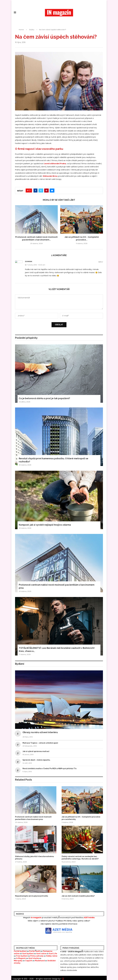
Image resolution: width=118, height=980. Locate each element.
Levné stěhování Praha (55, 164)
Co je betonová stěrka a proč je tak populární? (44, 398)
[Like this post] (30, 191)
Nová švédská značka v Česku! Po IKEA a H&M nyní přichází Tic (50, 769)
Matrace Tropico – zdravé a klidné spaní (40, 743)
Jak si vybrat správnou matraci (36, 751)
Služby (32, 30)
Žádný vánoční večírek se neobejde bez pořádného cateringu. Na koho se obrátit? (80, 858)
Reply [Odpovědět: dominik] (101, 262)
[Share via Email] (52, 191)
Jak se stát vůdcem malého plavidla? (78, 896)
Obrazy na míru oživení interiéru (40, 732)
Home (21, 30)
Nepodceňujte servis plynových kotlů (32, 896)
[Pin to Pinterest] (46, 191)
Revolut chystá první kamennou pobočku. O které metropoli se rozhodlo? (54, 460)
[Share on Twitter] (41, 191)
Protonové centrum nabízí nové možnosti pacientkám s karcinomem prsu (57, 586)
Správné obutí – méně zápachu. (36, 760)
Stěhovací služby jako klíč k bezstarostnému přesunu (34, 858)
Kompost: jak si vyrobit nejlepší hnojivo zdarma (45, 525)
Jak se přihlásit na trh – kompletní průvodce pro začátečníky (81, 818)
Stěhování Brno (50, 176)
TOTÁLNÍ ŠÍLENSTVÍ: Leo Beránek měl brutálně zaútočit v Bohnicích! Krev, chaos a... (57, 650)
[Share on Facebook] (35, 191)
